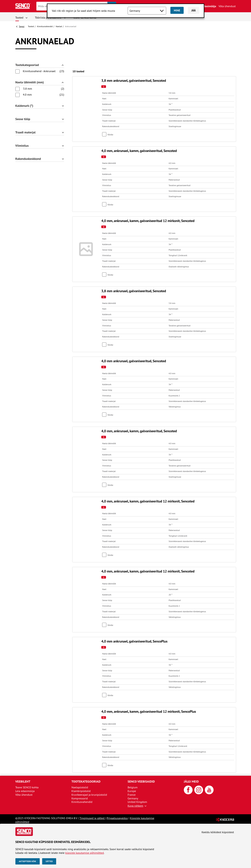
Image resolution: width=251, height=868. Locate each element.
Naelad (59, 26)
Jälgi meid (191, 781)
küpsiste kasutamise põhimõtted (84, 853)
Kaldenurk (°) (24, 106)
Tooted (19, 18)
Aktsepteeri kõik (28, 861)
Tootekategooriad (27, 65)
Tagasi (22, 26)
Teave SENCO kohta (27, 787)
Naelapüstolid (80, 787)
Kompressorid (80, 798)
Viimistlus (22, 146)
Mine (177, 10)
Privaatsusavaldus (117, 818)
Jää (194, 10)
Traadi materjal (26, 132)
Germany (133, 798)
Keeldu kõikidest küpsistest (218, 832)
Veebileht (23, 781)
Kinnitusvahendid (45, 26)
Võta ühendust (227, 6)
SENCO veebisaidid (141, 781)
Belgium (133, 787)
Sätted (49, 861)
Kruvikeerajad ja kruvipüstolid (89, 795)
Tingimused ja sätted (92, 818)
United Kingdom (137, 802)
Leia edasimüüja (206, 6)
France (132, 795)
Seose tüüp (23, 119)
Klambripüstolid (81, 791)
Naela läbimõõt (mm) (30, 82)
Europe (132, 791)
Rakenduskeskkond (28, 159)
